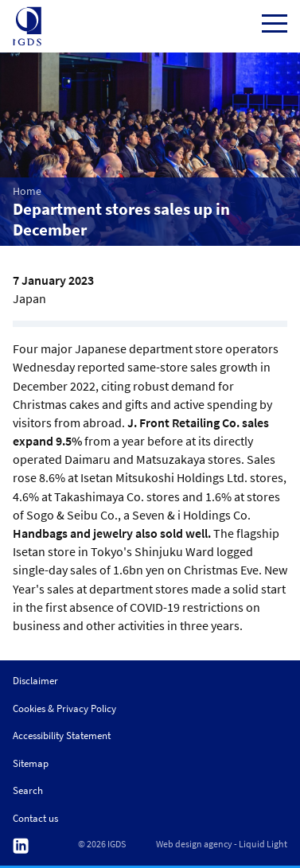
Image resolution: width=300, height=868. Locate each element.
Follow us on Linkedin (21, 846)
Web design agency (194, 844)
